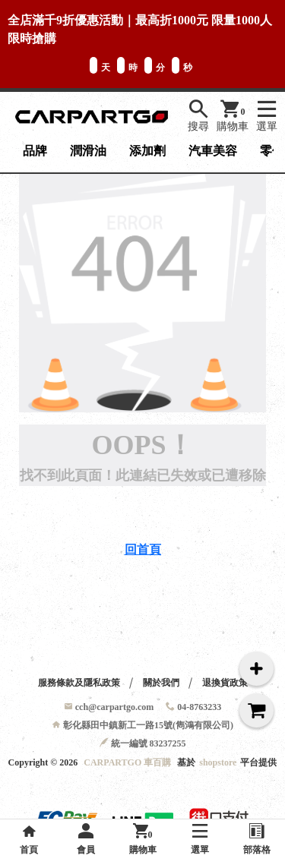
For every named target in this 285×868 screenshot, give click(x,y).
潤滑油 (88, 151)
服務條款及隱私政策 (79, 683)
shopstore (218, 762)
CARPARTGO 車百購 (127, 762)
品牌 (35, 151)
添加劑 (147, 151)
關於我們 (161, 683)
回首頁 (143, 549)
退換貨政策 (225, 683)
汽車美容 (213, 151)
